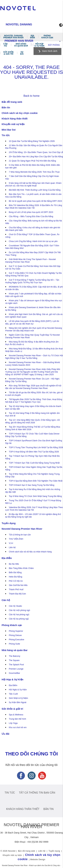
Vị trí (11, 543)
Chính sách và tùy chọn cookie (20, 113)
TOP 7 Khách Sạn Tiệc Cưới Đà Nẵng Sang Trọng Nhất (34, 463)
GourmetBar (14, 673)
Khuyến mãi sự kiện (13, 124)
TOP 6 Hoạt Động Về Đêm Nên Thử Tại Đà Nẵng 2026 (34, 452)
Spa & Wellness (16, 715)
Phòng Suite (14, 644)
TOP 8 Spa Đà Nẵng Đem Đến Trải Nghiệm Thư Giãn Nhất (36, 481)
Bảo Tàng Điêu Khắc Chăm (21, 568)
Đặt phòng (54, 45)
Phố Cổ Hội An (16, 581)
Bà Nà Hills (14, 564)
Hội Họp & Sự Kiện (39, 45)
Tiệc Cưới (13, 694)
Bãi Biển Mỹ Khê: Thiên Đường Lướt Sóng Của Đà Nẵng (35, 190)
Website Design (38, 859)
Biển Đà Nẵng (15, 573)
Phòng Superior (16, 631)
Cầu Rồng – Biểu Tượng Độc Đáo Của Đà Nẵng (31, 216)
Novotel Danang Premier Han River (13, 37)
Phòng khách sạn (47, 37)
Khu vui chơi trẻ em (18, 727)
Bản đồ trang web (12, 102)
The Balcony (14, 656)
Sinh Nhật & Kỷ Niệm (18, 698)
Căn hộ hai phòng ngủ (19, 615)
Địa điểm (32, 37)
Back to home (32, 96)
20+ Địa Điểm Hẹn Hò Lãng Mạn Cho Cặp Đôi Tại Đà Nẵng (36, 157)
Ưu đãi (22, 53)
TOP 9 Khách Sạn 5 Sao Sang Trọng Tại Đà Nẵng (32, 485)
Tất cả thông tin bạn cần (20, 535)
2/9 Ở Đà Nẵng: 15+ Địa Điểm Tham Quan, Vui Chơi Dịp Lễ (36, 152)
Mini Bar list (9, 130)
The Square (14, 660)
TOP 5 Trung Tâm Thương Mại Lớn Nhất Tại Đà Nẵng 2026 (36, 447)
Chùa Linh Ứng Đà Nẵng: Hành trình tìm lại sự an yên (33, 241)
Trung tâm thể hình (17, 719)
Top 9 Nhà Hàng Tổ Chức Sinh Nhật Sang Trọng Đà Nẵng (35, 496)
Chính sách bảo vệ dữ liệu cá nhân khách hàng (30, 552)
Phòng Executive (17, 640)
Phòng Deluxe (15, 635)
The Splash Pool (16, 665)
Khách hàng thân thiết (15, 119)
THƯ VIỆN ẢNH (16, 539)
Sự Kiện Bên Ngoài (18, 702)
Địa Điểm (13, 685)
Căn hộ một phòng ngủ (19, 610)
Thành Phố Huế (16, 590)
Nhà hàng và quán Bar (21, 45)
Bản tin (6, 107)
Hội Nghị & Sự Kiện (18, 690)
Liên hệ (12, 547)
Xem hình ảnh (50, 51)
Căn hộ (5, 45)
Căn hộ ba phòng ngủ (19, 619)
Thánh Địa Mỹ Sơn (17, 594)
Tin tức (6, 135)
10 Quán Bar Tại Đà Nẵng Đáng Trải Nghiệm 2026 (32, 141)
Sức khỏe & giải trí (8, 53)
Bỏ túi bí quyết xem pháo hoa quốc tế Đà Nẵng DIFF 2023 (35, 201)
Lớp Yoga (13, 723)
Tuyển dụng (9, 523)
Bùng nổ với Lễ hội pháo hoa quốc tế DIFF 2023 (31, 212)
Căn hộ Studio (15, 606)
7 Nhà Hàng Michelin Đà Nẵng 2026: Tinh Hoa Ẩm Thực (34, 172)
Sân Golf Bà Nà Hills (18, 585)
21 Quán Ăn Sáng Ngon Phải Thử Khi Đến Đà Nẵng (32, 161)
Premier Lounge (16, 669)
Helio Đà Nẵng (15, 577)
